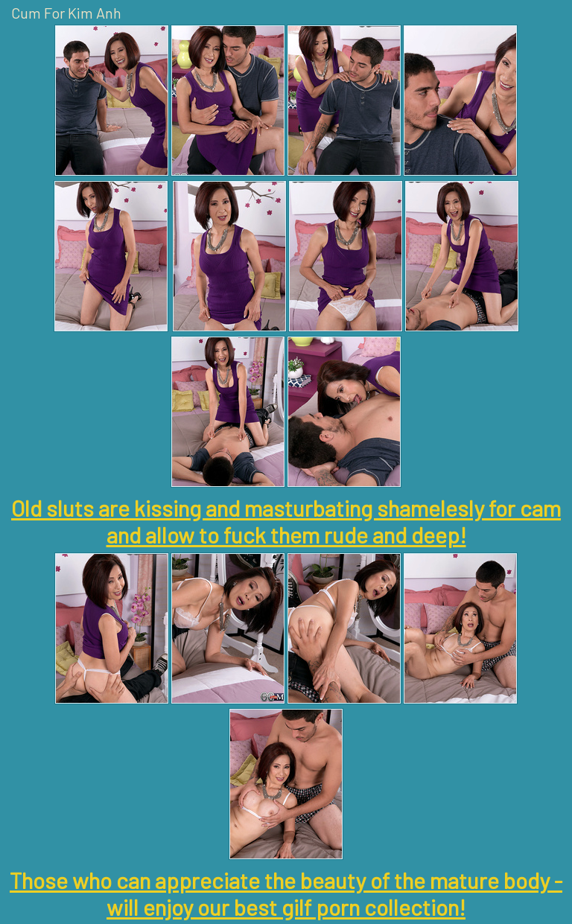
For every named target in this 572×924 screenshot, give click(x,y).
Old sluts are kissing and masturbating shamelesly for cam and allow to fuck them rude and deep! (286, 521)
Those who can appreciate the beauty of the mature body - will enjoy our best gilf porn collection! (286, 893)
